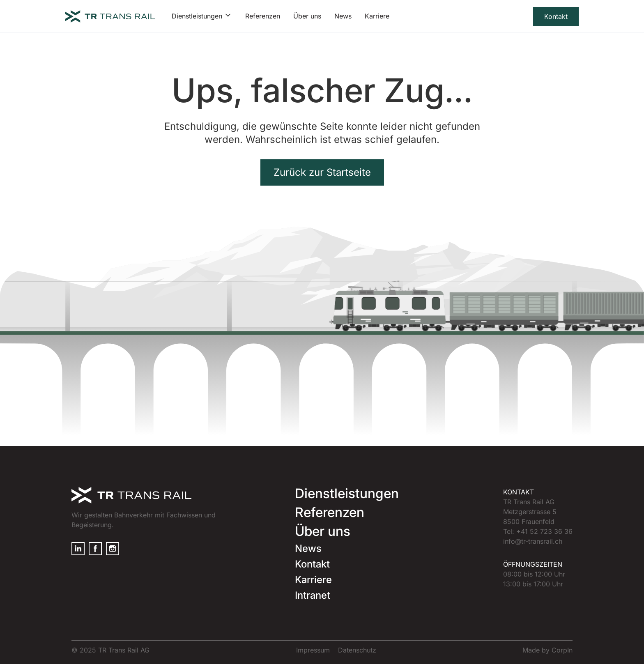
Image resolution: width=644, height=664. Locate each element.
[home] (110, 16)
